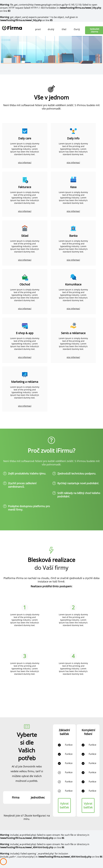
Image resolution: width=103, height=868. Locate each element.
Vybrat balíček (64, 805)
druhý (51, 29)
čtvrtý (77, 29)
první (38, 29)
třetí (64, 29)
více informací (25, 163)
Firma (16, 797)
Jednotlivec (38, 797)
